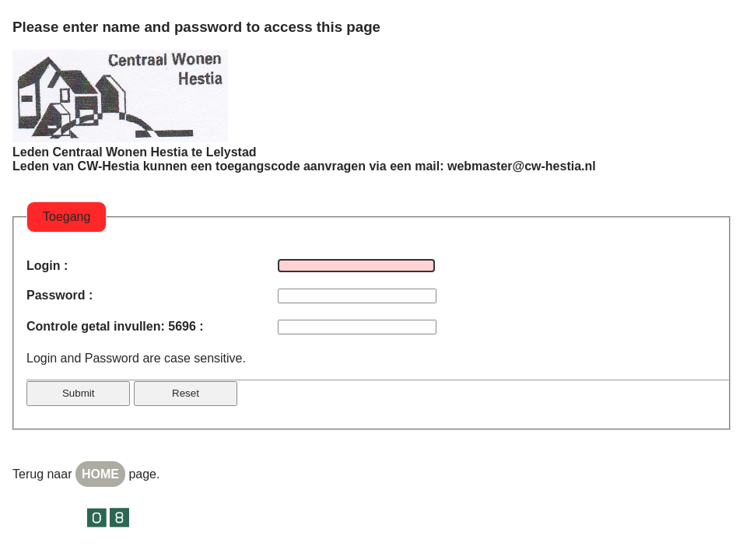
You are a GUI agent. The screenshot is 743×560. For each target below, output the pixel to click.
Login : (47, 266)
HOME (100, 474)
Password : (60, 295)
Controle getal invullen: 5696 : (115, 326)
